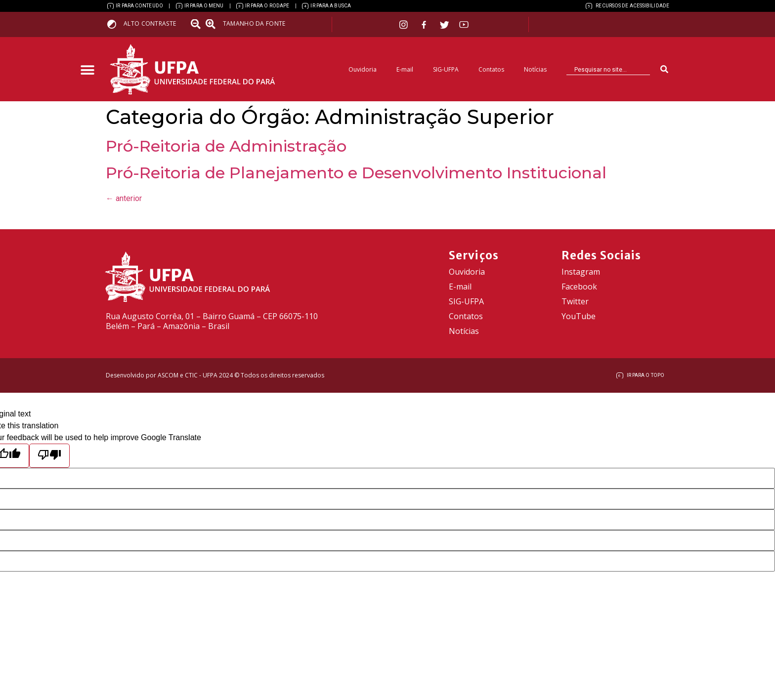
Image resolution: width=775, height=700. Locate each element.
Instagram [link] (581, 272)
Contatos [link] (491, 69)
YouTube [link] (579, 316)
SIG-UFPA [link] (446, 69)
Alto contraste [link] (150, 23)
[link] (135, 6)
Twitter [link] (575, 301)
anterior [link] (124, 198)
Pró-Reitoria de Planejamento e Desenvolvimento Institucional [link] (356, 173)
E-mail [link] (405, 69)
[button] (87, 70)
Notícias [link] (535, 69)
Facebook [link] (579, 287)
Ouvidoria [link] (363, 69)
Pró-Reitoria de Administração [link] (226, 146)
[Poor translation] (49, 456)
